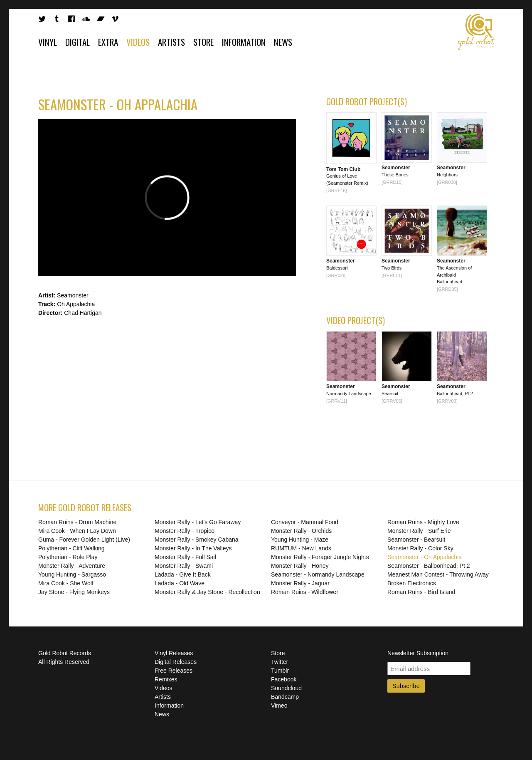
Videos (138, 42)
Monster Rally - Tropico (185, 531)
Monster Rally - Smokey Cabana (197, 540)
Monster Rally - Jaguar (300, 583)
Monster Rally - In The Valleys (193, 548)
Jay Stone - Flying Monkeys (74, 592)
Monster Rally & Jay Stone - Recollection (207, 592)
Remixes (166, 679)
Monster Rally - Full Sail (185, 557)
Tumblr (280, 671)
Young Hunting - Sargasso (72, 574)
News (283, 42)
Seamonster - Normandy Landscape (318, 574)
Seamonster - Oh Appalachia (425, 557)
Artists (171, 42)
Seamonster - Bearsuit (416, 540)
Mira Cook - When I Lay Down (77, 531)
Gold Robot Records (476, 32)
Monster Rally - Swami (184, 566)
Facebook (284, 679)
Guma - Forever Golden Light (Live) (84, 540)
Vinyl (48, 42)
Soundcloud (286, 688)
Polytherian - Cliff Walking (71, 548)
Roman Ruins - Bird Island (421, 592)
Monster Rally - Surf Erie (419, 531)
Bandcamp (285, 697)
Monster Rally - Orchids (301, 531)
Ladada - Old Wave (180, 583)
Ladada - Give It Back (183, 574)
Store (203, 42)
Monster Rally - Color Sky (420, 548)
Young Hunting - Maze (300, 540)
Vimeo (279, 706)
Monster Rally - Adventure (72, 566)
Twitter (280, 662)
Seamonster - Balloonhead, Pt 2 (429, 566)
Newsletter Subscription (418, 653)
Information (244, 42)
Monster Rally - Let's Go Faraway (198, 522)
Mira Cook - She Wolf (66, 583)
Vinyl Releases (174, 653)
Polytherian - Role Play (68, 557)
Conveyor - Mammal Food (305, 522)
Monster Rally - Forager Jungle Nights (320, 557)
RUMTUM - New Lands (301, 548)
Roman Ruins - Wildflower (305, 592)
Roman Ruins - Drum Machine (77, 522)
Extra (108, 42)
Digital (78, 42)
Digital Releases (176, 662)
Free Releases (174, 671)
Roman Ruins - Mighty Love (423, 522)
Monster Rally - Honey (300, 566)
